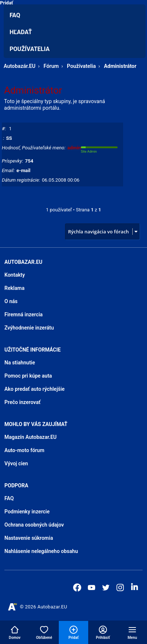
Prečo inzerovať (22, 402)
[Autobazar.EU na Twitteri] (106, 587)
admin (74, 148)
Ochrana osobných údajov (34, 525)
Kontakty (15, 275)
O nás (11, 301)
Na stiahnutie (20, 363)
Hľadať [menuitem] (21, 32)
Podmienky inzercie (27, 512)
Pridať (7, 3)
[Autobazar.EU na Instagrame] (120, 587)
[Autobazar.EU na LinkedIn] (135, 587)
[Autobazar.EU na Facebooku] (77, 587)
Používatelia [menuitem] (30, 49)
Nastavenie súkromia (29, 538)
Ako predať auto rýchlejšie (35, 389)
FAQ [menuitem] (15, 15)
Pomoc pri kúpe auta (28, 376)
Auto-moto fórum (24, 450)
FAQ (9, 498)
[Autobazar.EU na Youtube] (92, 587)
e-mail (24, 170)
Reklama (15, 288)
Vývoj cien (16, 463)
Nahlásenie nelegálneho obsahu (41, 551)
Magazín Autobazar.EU (31, 437)
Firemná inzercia (24, 314)
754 (29, 161)
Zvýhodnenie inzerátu (29, 328)
